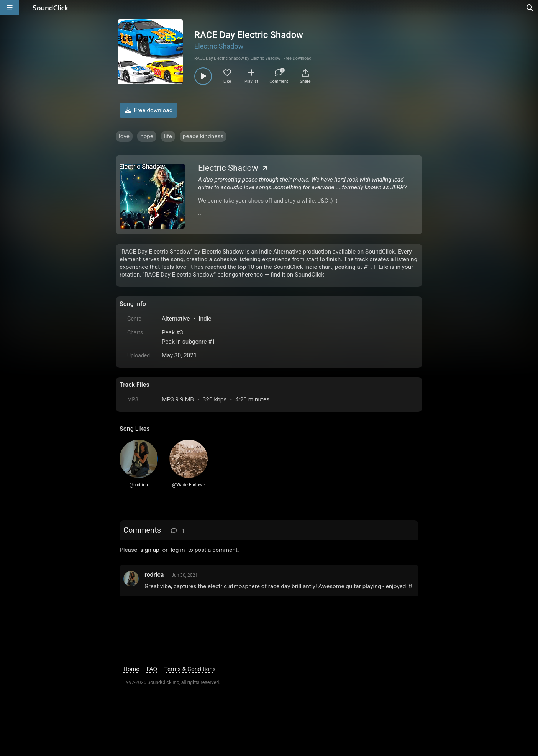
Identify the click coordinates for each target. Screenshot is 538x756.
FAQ (152, 669)
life (168, 136)
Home (131, 669)
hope (147, 136)
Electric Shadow (219, 46)
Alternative (176, 319)
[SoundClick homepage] (51, 8)
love (124, 136)
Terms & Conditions (190, 669)
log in (178, 550)
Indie (205, 319)
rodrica (154, 575)
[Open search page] (530, 8)
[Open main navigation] (10, 8)
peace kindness (203, 136)
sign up (150, 550)
